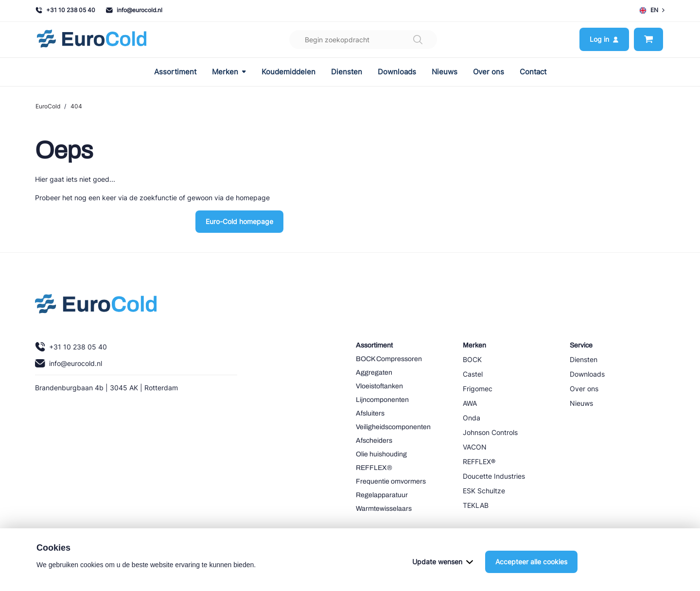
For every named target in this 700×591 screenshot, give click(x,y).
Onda (472, 418)
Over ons (489, 72)
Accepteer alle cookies (531, 569)
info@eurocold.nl (134, 10)
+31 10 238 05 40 (65, 10)
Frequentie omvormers (391, 481)
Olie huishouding (381, 454)
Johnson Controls (490, 432)
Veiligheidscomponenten (393, 427)
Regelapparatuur (382, 495)
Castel (473, 374)
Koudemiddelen (289, 72)
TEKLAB (476, 505)
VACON (475, 447)
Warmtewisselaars (384, 509)
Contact (533, 72)
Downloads (397, 72)
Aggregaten (374, 373)
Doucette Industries (494, 476)
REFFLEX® (374, 468)
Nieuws (445, 72)
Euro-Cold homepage (239, 221)
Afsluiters (370, 413)
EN (652, 10)
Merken (229, 72)
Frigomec (478, 389)
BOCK (472, 359)
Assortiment (175, 72)
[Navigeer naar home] (92, 40)
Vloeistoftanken (379, 386)
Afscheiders (374, 441)
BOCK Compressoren (389, 359)
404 (76, 106)
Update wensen (443, 569)
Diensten (347, 72)
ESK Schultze (484, 491)
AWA (470, 403)
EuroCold (48, 106)
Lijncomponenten (382, 400)
